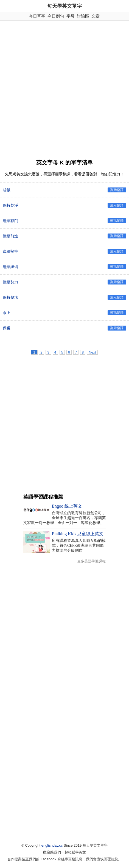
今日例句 (56, 16)
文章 (96, 16)
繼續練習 (10, 267)
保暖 (7, 328)
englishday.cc (52, 845)
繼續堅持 (10, 251)
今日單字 (37, 16)
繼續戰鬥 (10, 221)
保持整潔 (10, 297)
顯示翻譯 (117, 190)
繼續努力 (10, 282)
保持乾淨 (10, 205)
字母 (71, 16)
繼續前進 (10, 236)
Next (92, 352)
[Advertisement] (64, 88)
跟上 (7, 313)
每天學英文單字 (64, 6)
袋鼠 (7, 190)
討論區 (83, 16)
